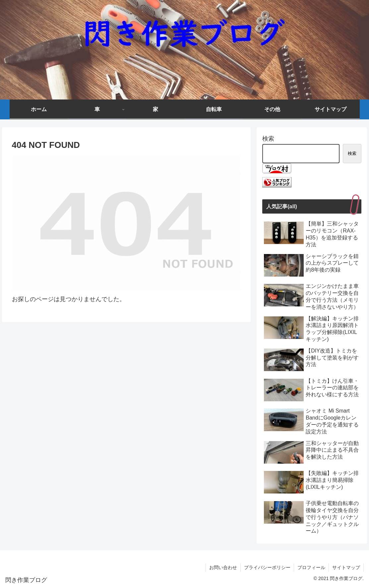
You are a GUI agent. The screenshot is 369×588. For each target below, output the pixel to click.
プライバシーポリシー (267, 567)
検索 (268, 139)
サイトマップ (346, 567)
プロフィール (311, 567)
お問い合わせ (223, 567)
